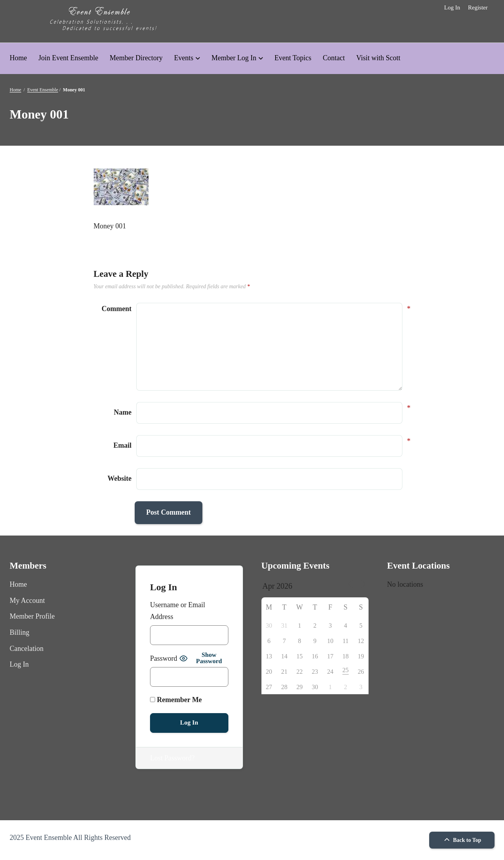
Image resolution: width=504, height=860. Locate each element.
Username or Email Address (178, 611)
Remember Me (176, 700)
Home (19, 58)
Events (184, 58)
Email (122, 444)
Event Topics (293, 58)
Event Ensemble (43, 90)
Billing (20, 632)
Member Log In (234, 58)
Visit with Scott (378, 58)
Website (120, 478)
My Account (28, 601)
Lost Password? (172, 758)
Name (123, 411)
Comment (117, 309)
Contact (334, 58)
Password (164, 658)
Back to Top (462, 840)
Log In (452, 7)
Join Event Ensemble (69, 58)
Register (478, 7)
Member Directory (136, 58)
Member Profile (32, 616)
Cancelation (27, 649)
